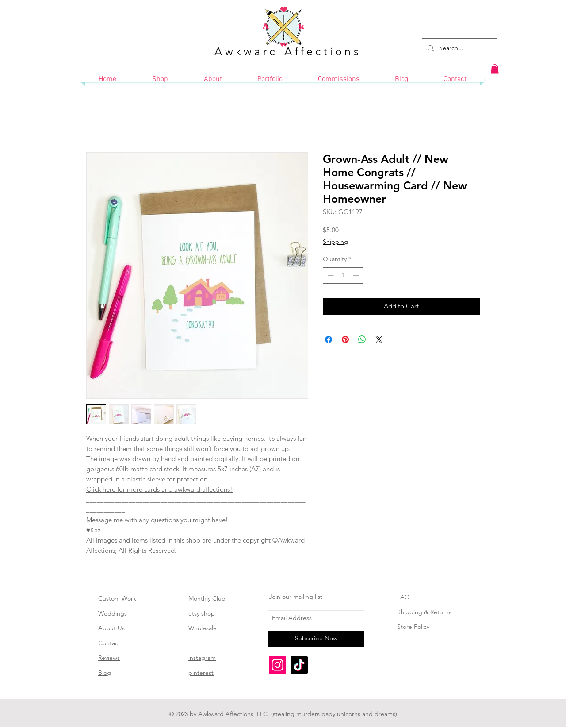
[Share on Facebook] (329, 339)
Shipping (335, 242)
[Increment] (357, 275)
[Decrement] (330, 275)
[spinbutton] (343, 275)
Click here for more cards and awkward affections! (159, 489)
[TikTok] (299, 665)
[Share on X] (379, 339)
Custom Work (117, 598)
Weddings (113, 613)
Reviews (109, 658)
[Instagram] (277, 665)
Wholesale (203, 628)
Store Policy (413, 627)
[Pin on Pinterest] (345, 339)
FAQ (403, 597)
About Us (111, 628)
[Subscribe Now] (316, 639)
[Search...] (459, 48)
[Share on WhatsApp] (362, 339)
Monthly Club (207, 598)
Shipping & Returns (424, 612)
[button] (495, 69)
